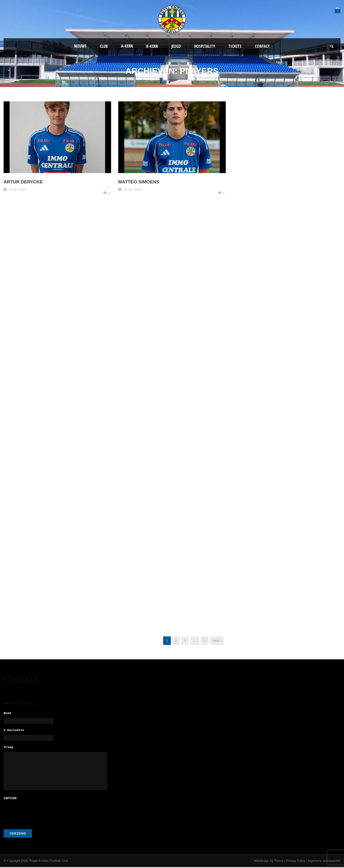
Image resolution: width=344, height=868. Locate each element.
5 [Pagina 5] (204, 641)
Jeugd (176, 46)
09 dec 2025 (132, 189)
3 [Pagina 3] (185, 641)
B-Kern (152, 46)
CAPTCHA (10, 800)
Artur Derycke (23, 182)
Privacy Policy (296, 862)
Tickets (235, 46)
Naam (9, 713)
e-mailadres (16, 731)
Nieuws (80, 46)
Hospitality (205, 46)
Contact (262, 46)
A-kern (127, 46)
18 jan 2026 (17, 189)
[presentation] (40, 813)
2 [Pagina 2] (176, 641)
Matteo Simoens (139, 182)
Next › (217, 641)
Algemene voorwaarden (324, 862)
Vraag (8, 749)
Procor (279, 862)
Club (104, 46)
